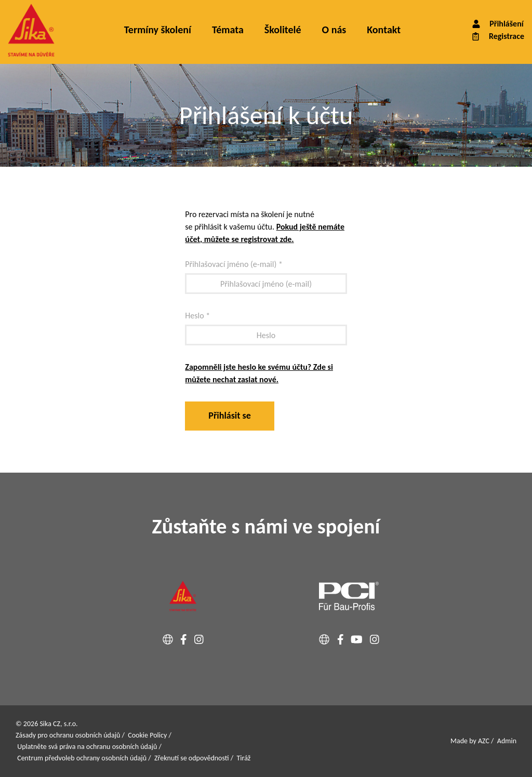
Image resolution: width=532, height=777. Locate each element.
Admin (507, 741)
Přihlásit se (230, 416)
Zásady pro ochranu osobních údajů (68, 735)
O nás (334, 30)
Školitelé (283, 30)
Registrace (497, 36)
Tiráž (244, 758)
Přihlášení (497, 24)
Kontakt (384, 30)
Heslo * (197, 316)
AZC (484, 741)
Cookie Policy (147, 735)
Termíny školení (158, 30)
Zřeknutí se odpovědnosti (192, 758)
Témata (228, 30)
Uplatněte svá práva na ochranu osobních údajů (87, 747)
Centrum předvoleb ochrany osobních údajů (82, 758)
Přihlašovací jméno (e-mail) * (234, 264)
